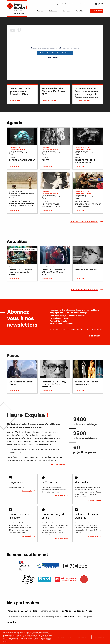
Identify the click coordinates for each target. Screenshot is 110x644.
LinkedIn (102, 4)
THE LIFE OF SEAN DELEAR (22, 160)
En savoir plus (47, 100)
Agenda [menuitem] (40, 11)
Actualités (65, 4)
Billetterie (98, 11)
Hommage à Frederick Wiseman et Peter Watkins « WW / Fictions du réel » (21, 203)
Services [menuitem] (66, 11)
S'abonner (94, 336)
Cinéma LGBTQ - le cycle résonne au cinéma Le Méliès (21, 272)
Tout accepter (100, 637)
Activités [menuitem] (79, 11)
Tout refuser (82, 637)
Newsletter (83, 4)
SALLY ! (45, 160)
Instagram (99, 4)
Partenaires (74, 4)
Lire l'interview (80, 100)
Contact (91, 4)
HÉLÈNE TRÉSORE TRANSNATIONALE (51, 205)
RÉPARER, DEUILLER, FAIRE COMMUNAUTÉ (88, 205)
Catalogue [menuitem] (53, 11)
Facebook (96, 4)
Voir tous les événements (84, 222)
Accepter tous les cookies (55, 57)
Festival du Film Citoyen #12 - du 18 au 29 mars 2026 (53, 272)
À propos (57, 4)
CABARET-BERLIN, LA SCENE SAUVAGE (85, 161)
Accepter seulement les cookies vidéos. (55, 53)
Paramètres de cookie (64, 637)
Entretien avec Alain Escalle (88, 270)
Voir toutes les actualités (85, 289)
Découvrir (13, 100)
